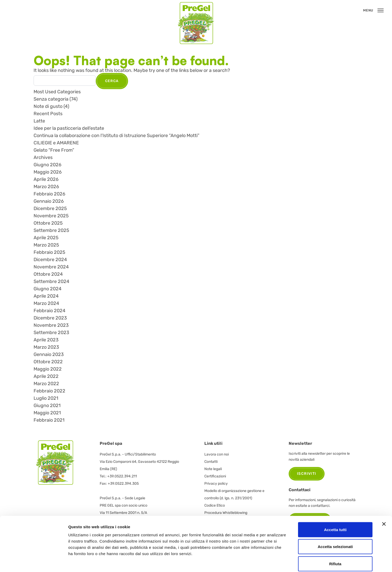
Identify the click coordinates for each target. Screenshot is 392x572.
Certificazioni (215, 476)
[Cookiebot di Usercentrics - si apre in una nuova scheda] (34, 562)
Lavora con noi (217, 454)
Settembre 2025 (51, 230)
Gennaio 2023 (49, 354)
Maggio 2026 (48, 172)
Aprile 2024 (46, 296)
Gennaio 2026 (49, 201)
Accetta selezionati (335, 521)
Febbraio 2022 (49, 391)
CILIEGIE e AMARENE (56, 143)
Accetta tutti (335, 504)
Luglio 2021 (46, 398)
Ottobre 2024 (48, 274)
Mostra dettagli (274, 562)
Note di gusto (48, 106)
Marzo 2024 (46, 303)
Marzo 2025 (46, 245)
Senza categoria (51, 99)
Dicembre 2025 (50, 208)
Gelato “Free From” (54, 150)
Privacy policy (216, 484)
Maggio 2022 (48, 369)
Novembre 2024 (51, 267)
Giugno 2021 (47, 405)
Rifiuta (335, 538)
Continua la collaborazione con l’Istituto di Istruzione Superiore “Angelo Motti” (116, 136)
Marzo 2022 (46, 384)
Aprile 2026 (46, 179)
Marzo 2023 (46, 347)
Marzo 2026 (46, 187)
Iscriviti (307, 474)
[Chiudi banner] (384, 498)
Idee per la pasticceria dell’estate (69, 128)
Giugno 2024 (48, 289)
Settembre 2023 (51, 333)
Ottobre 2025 (48, 223)
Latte (39, 121)
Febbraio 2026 (49, 194)
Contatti (211, 462)
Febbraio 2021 (49, 420)
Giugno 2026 (48, 165)
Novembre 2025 (51, 216)
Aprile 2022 (46, 376)
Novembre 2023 (51, 325)
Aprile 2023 (46, 340)
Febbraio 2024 (49, 311)
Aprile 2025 (46, 238)
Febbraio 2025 (49, 252)
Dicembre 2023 (50, 318)
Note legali (213, 469)
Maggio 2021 (47, 413)
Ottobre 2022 (48, 362)
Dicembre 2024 (50, 260)
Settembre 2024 (51, 281)
